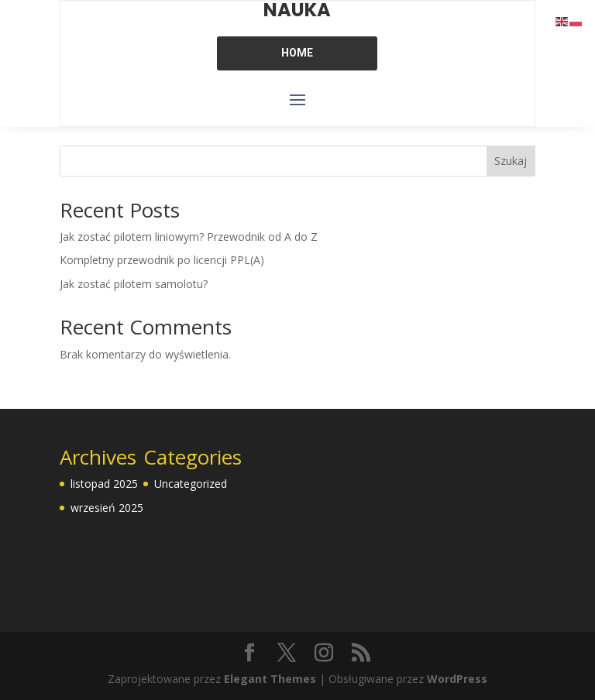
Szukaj (511, 161)
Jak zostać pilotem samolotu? (134, 284)
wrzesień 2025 (107, 508)
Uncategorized (191, 484)
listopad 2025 (104, 484)
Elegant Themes (270, 679)
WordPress (457, 679)
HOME (297, 53)
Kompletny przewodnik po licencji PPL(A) (162, 260)
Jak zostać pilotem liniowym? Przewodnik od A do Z (189, 237)
